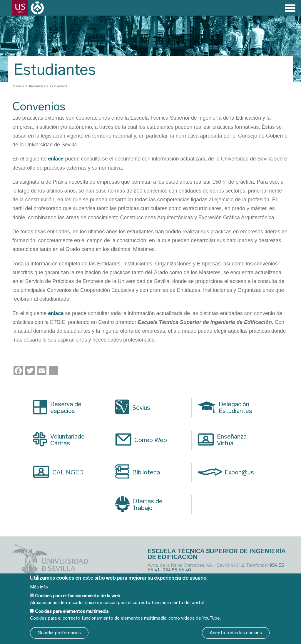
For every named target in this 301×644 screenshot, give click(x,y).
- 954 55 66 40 (175, 570)
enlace (56, 159)
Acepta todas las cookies (236, 633)
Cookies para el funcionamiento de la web (78, 596)
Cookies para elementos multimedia (72, 611)
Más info (39, 587)
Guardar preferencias (59, 633)
